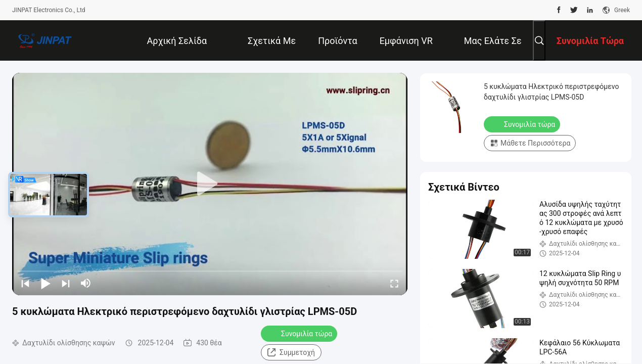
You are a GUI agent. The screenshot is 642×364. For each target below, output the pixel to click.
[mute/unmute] (86, 283)
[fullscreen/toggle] (394, 283)
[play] (210, 184)
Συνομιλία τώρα (300, 333)
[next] (66, 283)
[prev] (25, 283)
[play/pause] (45, 283)
